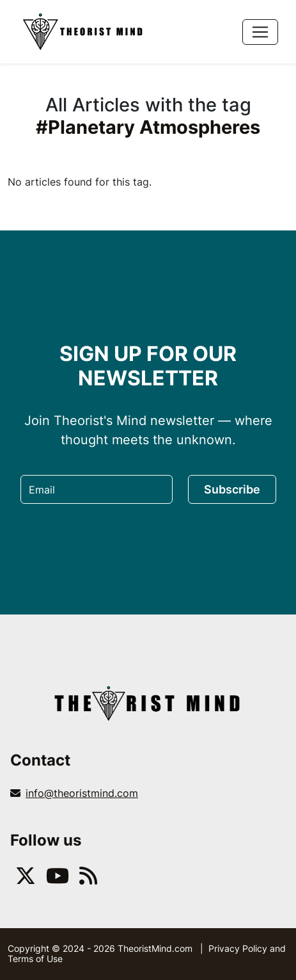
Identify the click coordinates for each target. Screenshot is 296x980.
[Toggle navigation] (260, 32)
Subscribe (232, 489)
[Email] (97, 489)
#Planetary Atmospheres (148, 127)
